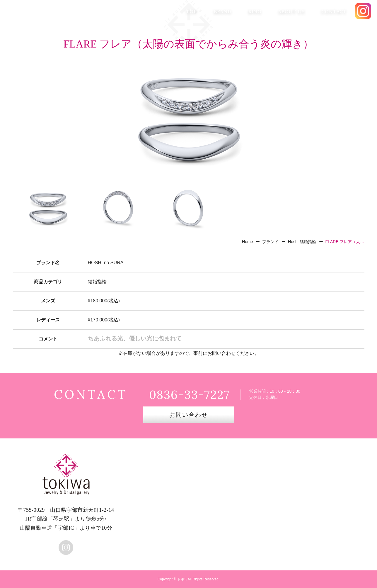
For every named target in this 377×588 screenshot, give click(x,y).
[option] (189, 119)
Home (247, 242)
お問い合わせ (189, 415)
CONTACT (334, 11)
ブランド (270, 242)
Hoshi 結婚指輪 (302, 242)
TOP (191, 11)
